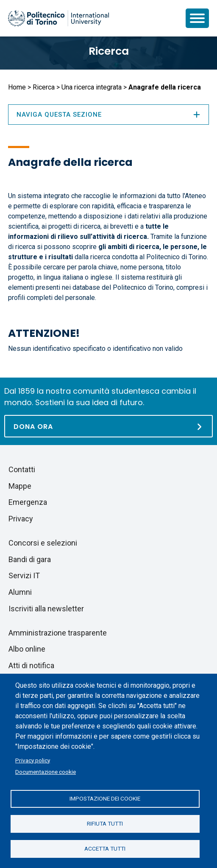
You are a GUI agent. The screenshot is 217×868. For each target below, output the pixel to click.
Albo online (27, 649)
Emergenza (28, 502)
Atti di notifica (31, 665)
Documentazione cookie (46, 772)
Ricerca (109, 51)
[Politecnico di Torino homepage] (58, 18)
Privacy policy (33, 760)
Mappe (20, 486)
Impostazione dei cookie (105, 798)
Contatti (22, 469)
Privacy (21, 519)
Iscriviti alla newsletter (46, 609)
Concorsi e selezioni (43, 543)
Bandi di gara (30, 559)
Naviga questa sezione (108, 115)
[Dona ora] (108, 426)
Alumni (20, 592)
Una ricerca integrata (92, 87)
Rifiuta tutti (105, 823)
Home (17, 87)
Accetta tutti (105, 848)
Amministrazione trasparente (58, 633)
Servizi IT (24, 575)
